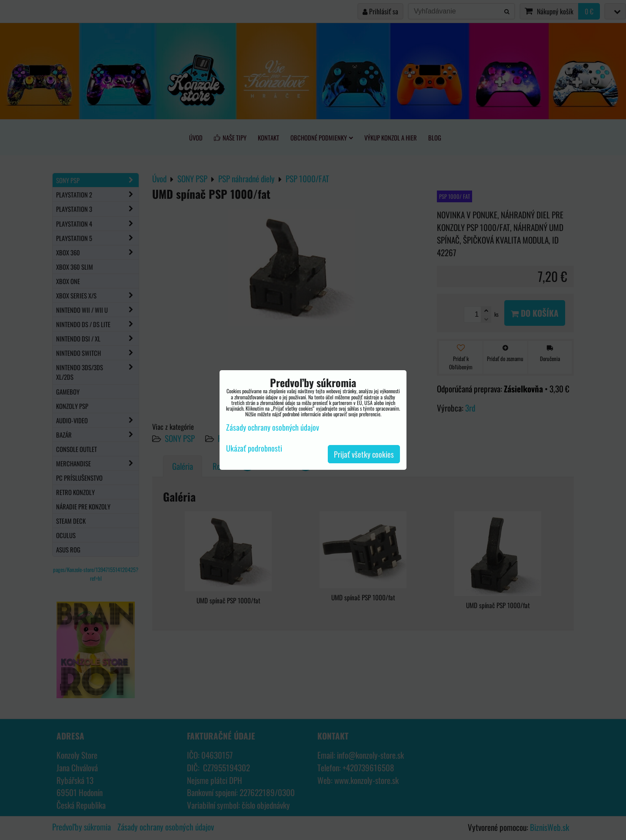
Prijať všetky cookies (364, 454)
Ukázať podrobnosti (254, 448)
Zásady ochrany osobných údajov (273, 427)
